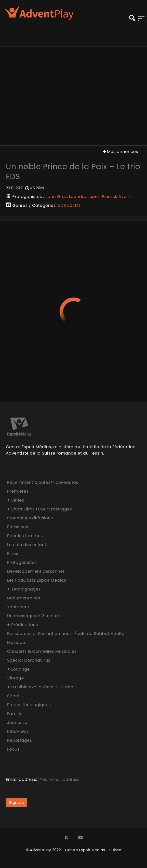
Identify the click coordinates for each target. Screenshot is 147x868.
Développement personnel (36, 571)
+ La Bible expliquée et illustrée (40, 687)
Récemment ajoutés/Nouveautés (43, 482)
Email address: (64, 779)
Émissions (18, 527)
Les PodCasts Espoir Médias (37, 580)
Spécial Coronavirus (29, 660)
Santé (13, 696)
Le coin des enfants (28, 545)
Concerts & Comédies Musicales (42, 651)
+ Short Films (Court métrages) (41, 509)
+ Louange (18, 669)
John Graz (56, 197)
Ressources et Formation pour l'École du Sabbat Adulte (66, 634)
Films (13, 554)
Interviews (18, 731)
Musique (16, 642)
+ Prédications (23, 625)
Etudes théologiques (29, 705)
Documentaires (24, 598)
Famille (15, 714)
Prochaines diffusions (30, 518)
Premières (18, 491)
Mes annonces (120, 152)
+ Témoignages (24, 589)
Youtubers (18, 607)
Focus (13, 749)
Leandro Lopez (84, 197)
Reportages (19, 740)
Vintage (16, 678)
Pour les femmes (25, 536)
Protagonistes (22, 562)
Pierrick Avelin (117, 197)
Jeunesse (17, 723)
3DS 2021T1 (69, 205)
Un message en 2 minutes (35, 616)
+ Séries (16, 500)
